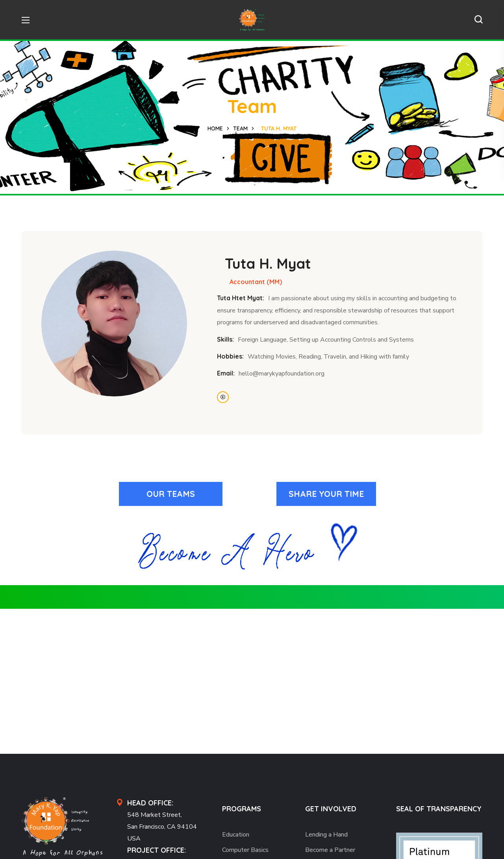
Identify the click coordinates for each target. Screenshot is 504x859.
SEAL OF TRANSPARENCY (439, 809)
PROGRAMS (242, 809)
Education (236, 835)
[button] (478, 20)
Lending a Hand (326, 835)
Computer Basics (245, 850)
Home (215, 128)
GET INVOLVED (331, 809)
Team (240, 128)
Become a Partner (330, 850)
